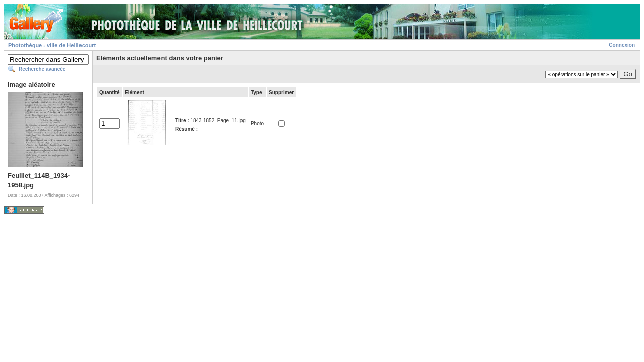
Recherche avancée (42, 69)
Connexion (622, 45)
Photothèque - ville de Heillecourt (52, 45)
